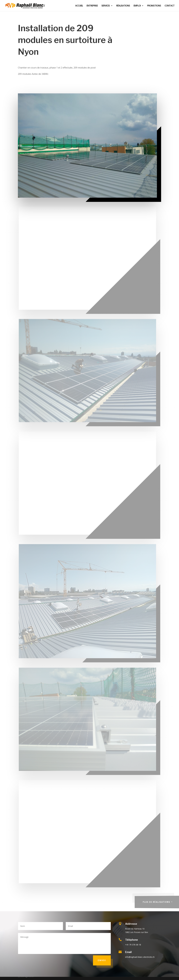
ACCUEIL (79, 6)
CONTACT (170, 6)
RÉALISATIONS (123, 6)
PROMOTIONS (154, 6)
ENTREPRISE (92, 6)
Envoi (102, 960)
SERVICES (106, 6)
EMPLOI (137, 6)
